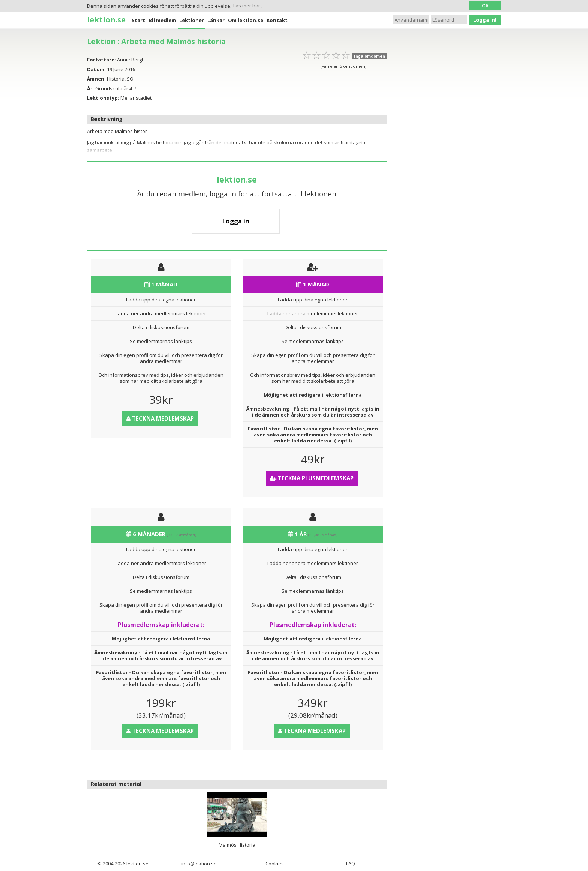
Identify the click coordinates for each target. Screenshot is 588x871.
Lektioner (192, 20)
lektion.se (106, 19)
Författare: (101, 60)
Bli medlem (162, 20)
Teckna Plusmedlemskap (312, 478)
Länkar (216, 20)
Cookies (275, 864)
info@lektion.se (199, 864)
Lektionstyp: (103, 98)
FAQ (351, 864)
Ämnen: (96, 79)
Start (138, 20)
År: (91, 88)
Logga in (236, 221)
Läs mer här (247, 6)
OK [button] (485, 6)
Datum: (96, 69)
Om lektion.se (246, 20)
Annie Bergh (131, 60)
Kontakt (277, 20)
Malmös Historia (237, 845)
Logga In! (485, 20)
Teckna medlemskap (160, 418)
